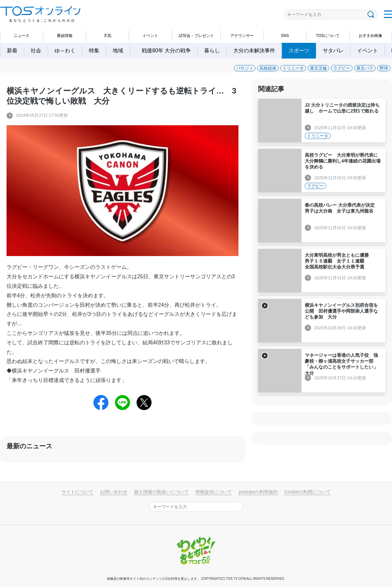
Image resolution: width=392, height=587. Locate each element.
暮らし (212, 51)
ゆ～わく (65, 51)
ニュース (22, 36)
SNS (285, 36)
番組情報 (65, 36)
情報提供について (214, 492)
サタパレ (333, 51)
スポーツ (299, 51)
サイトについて (77, 492)
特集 (94, 51)
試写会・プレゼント (196, 36)
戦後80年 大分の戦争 (169, 51)
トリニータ (293, 68)
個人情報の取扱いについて (161, 492)
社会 (36, 51)
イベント (150, 36)
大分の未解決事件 (254, 51)
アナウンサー (242, 36)
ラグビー (342, 68)
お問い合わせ (114, 492)
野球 (384, 68)
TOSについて (328, 36)
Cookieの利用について (307, 492)
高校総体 (268, 68)
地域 (118, 51)
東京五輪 (318, 68)
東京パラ (365, 68)
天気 (107, 36)
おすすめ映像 (370, 36)
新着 (12, 51)
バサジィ (245, 68)
